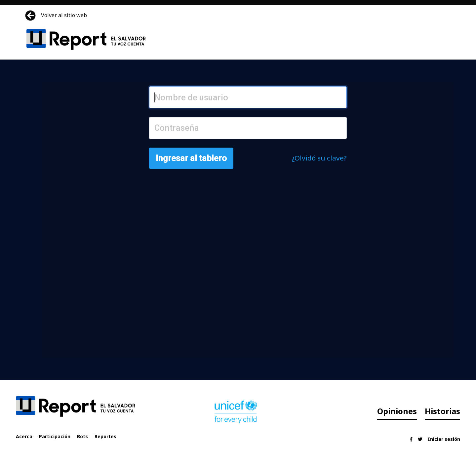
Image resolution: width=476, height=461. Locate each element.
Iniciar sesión (444, 439)
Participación (55, 436)
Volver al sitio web (57, 16)
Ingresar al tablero (191, 158)
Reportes (105, 436)
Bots (82, 436)
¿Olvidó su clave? (319, 158)
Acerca (24, 436)
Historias (442, 411)
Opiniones (397, 411)
